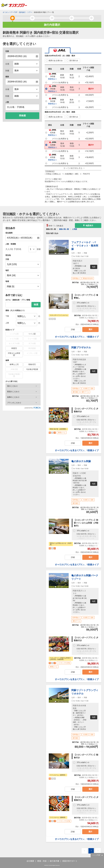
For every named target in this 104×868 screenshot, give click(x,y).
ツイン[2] (32, 334)
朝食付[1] (32, 364)
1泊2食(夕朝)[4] (32, 369)
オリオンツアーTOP (10, 12)
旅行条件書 (54, 861)
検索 (36, 305)
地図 (94, 267)
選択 (90, 329)
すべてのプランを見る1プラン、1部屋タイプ (77, 337)
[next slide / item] (66, 247)
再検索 (22, 116)
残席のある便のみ (56, 61)
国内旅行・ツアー (26, 12)
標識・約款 (42, 861)
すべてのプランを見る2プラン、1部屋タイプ (77, 839)
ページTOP (96, 855)
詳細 (73, 329)
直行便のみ (74, 61)
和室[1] (14, 348)
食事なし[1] (14, 364)
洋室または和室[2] (14, 354)
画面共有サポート (70, 861)
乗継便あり (52, 79)
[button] (23, 386)
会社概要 (30, 861)
